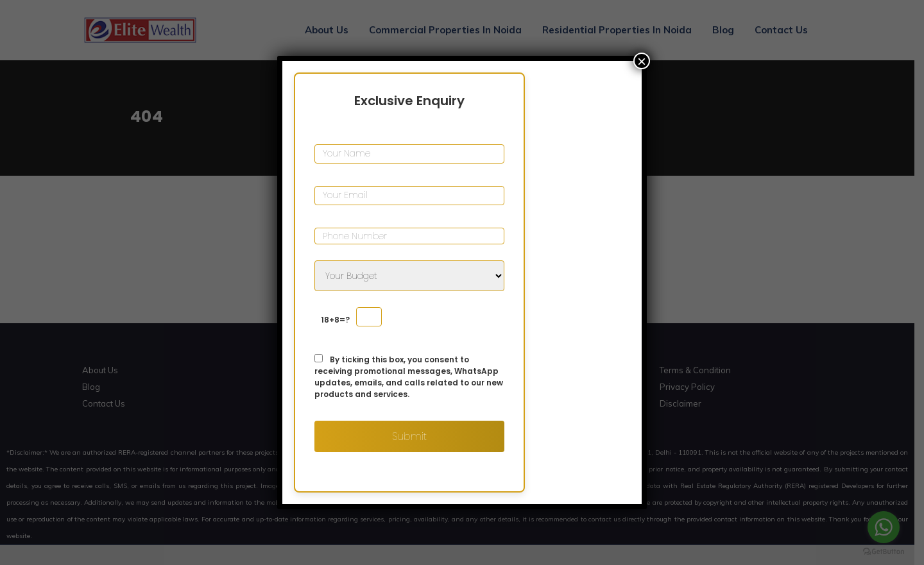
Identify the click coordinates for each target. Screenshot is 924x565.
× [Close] (642, 61)
